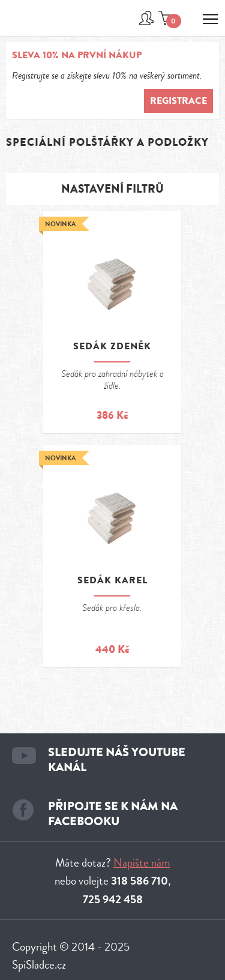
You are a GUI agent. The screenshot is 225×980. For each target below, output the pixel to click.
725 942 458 (113, 900)
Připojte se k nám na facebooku (113, 814)
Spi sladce (44, 25)
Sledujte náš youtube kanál (117, 760)
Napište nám (142, 863)
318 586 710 (139, 881)
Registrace (178, 101)
